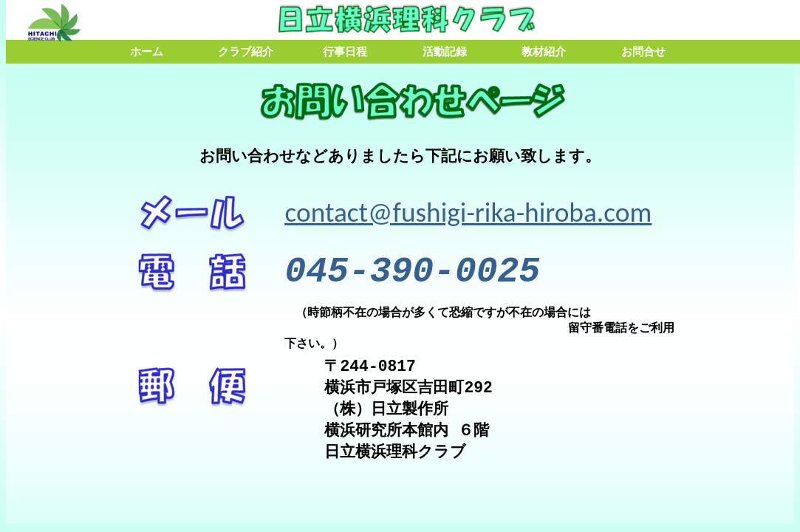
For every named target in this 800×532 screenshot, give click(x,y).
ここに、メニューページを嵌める (400, 295)
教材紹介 (544, 51)
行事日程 (345, 51)
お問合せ (643, 51)
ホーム (147, 51)
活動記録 (445, 51)
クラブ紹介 (246, 51)
